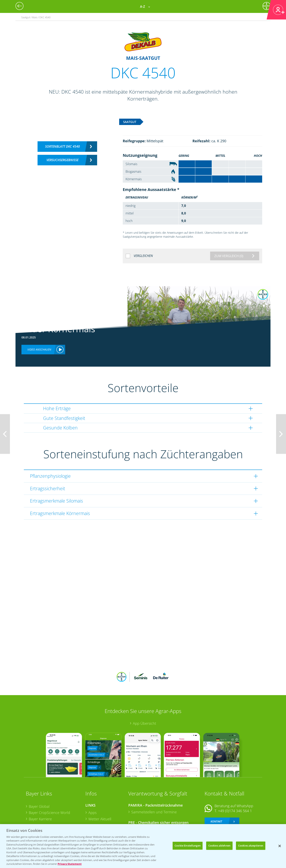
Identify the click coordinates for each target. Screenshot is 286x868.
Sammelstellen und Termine (154, 786)
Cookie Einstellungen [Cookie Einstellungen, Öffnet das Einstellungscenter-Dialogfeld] (188, 846)
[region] (143, 846)
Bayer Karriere (40, 793)
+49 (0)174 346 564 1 (235, 785)
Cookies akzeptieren (251, 846)
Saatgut (95, 818)
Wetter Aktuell (100, 793)
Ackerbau (96, 811)
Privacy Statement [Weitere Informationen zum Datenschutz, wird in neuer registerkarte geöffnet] (70, 864)
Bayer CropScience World (49, 787)
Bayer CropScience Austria (50, 799)
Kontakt (216, 795)
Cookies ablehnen (219, 846)
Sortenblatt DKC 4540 (62, 146)
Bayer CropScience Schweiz (51, 805)
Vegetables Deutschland (48, 818)
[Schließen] (280, 846)
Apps (92, 787)
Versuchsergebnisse (62, 160)
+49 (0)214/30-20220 (235, 813)
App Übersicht (144, 697)
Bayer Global (39, 780)
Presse (34, 812)
